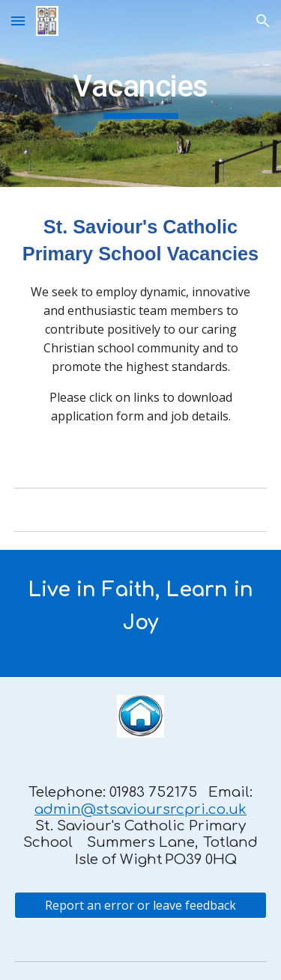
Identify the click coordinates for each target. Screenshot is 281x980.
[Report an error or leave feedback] (141, 905)
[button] (18, 21)
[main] (141, 94)
